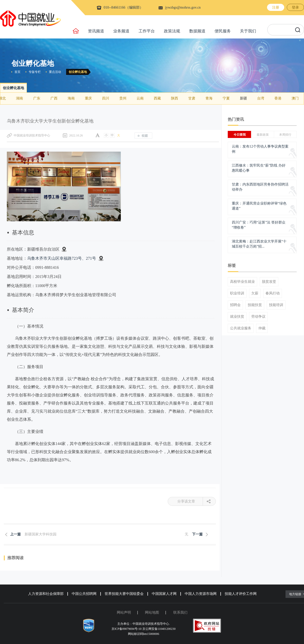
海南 (71, 98)
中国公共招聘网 (84, 594)
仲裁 (262, 328)
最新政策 (263, 135)
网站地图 (152, 612)
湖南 (20, 98)
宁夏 (226, 98)
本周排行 (285, 135)
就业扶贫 (237, 317)
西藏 (157, 98)
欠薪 (255, 293)
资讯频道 (96, 31)
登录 (295, 7)
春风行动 (273, 293)
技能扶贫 (255, 305)
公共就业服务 (241, 328)
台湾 (261, 98)
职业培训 (237, 293)
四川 (106, 98)
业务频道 (121, 31)
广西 (54, 98)
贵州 (123, 98)
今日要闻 (240, 135)
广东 (37, 98)
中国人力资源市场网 (201, 594)
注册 (276, 7)
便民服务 (223, 31)
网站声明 (124, 612)
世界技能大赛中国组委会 (124, 594)
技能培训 (276, 305)
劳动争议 (258, 317)
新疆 (243, 98)
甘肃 (192, 98)
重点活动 (55, 72)
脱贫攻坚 (269, 282)
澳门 (295, 98)
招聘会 (235, 305)
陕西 (175, 98)
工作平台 (147, 31)
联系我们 (180, 612)
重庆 (88, 98)
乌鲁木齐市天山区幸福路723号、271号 (62, 258)
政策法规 (172, 31)
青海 (209, 98)
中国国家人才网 (164, 594)
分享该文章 (190, 501)
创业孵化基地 (78, 72)
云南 (140, 98)
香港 (278, 98)
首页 (17, 72)
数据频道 (197, 31)
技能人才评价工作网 (241, 594)
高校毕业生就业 (242, 282)
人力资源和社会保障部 (46, 594)
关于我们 (248, 31)
